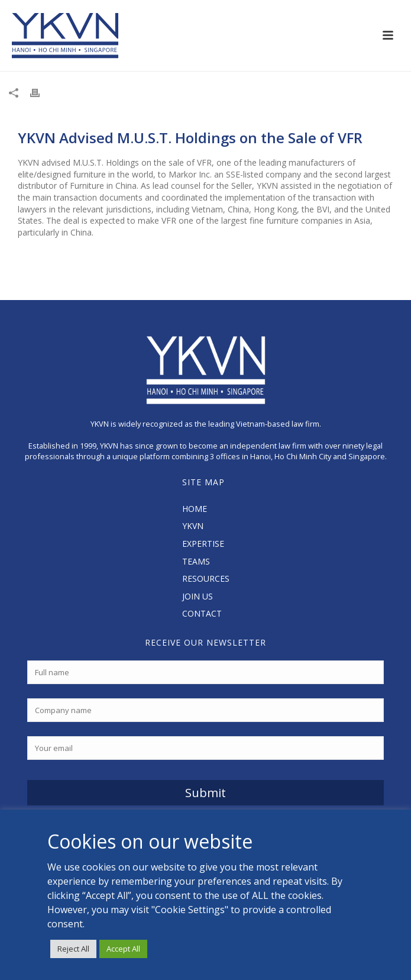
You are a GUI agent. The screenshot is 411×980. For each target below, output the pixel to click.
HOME (195, 509)
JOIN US (198, 596)
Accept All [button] (123, 949)
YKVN (193, 526)
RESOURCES (206, 578)
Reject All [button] (73, 949)
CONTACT (202, 613)
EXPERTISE (203, 544)
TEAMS (196, 561)
